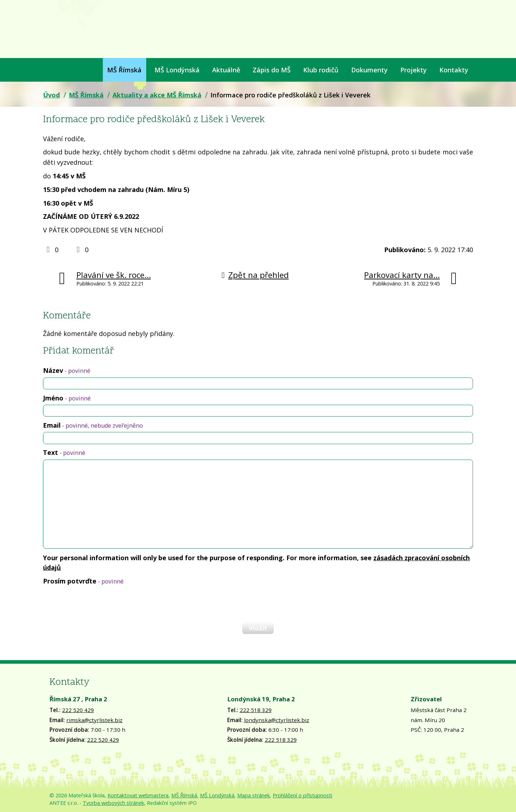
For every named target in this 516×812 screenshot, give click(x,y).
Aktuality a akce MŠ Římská (157, 95)
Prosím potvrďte (83, 581)
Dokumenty (369, 70)
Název (67, 370)
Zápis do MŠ (272, 70)
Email (93, 425)
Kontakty (454, 70)
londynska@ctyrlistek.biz (277, 720)
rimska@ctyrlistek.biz (94, 720)
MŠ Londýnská (177, 70)
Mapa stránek (254, 795)
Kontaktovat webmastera (138, 795)
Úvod (47, 70)
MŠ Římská (124, 70)
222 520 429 (78, 710)
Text (64, 452)
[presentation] (97, 603)
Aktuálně (226, 70)
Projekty (414, 70)
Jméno (67, 398)
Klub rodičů (321, 70)
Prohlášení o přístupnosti (302, 795)
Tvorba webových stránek (113, 803)
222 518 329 (256, 710)
